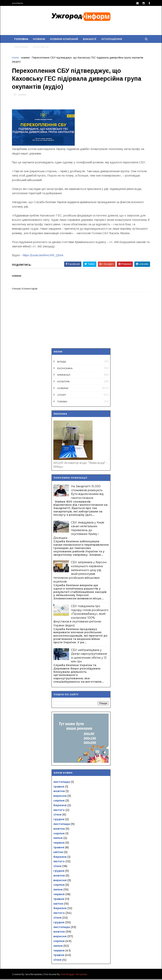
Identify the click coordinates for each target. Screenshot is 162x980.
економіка (65, 369)
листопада (62, 783)
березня (60, 806)
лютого (59, 811)
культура (63, 382)
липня (58, 839)
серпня (59, 802)
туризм (62, 403)
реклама (22, 47)
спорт (62, 396)
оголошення (112, 39)
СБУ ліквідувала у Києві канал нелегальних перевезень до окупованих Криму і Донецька (79, 531)
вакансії (90, 39)
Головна (22, 39)
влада (62, 363)
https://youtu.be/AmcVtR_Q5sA (43, 256)
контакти (18, 3)
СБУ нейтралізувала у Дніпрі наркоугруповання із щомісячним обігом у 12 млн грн (89, 657)
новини (39, 39)
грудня (59, 820)
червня (59, 844)
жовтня (59, 792)
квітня (58, 853)
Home (16, 58)
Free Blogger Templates (74, 975)
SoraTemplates (34, 975)
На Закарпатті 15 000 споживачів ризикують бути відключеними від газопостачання (87, 493)
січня (57, 815)
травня (59, 788)
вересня (60, 797)
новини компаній (64, 39)
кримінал (64, 376)
